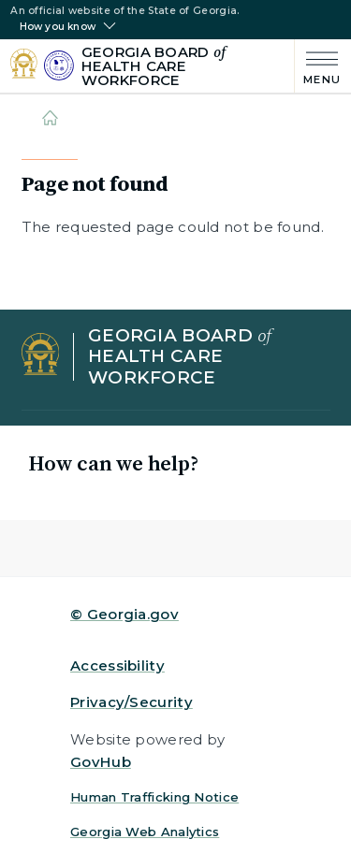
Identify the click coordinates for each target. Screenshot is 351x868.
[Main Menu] (318, 66)
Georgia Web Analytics (145, 832)
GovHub (101, 762)
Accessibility (117, 665)
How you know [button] (58, 27)
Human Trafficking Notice (154, 797)
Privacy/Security (132, 702)
